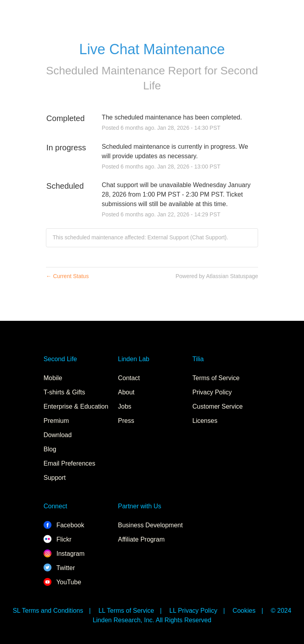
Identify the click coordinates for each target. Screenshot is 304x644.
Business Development (150, 525)
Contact (129, 378)
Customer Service (218, 406)
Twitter (59, 568)
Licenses (205, 421)
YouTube (62, 582)
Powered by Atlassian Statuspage (217, 276)
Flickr (58, 539)
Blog (50, 449)
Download (58, 435)
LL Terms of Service (126, 611)
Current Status (67, 276)
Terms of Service (216, 378)
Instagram (64, 554)
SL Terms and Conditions (48, 611)
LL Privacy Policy (193, 611)
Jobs (125, 406)
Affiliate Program (141, 539)
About (126, 392)
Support (55, 478)
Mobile (53, 378)
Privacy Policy (212, 392)
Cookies (244, 611)
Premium (56, 421)
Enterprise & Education (76, 406)
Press (126, 421)
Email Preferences (69, 463)
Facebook (64, 525)
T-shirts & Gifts (64, 392)
